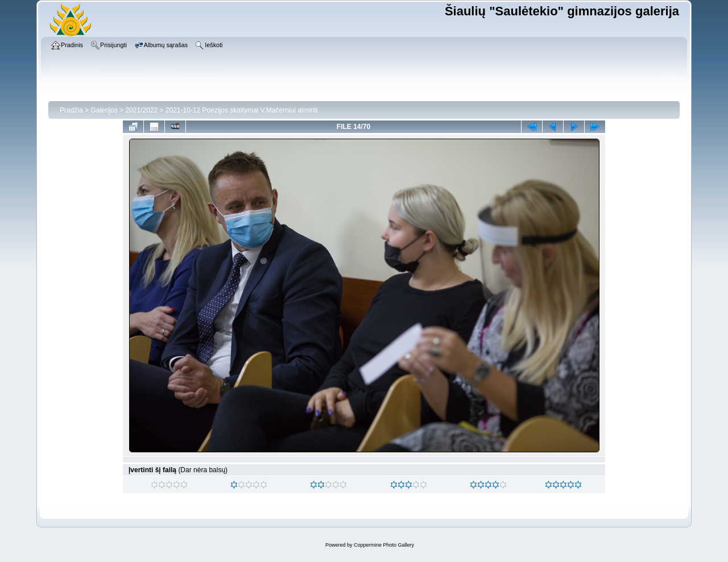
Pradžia (71, 110)
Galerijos (104, 110)
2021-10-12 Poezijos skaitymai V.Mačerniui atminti (242, 110)
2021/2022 (141, 110)
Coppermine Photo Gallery (384, 545)
